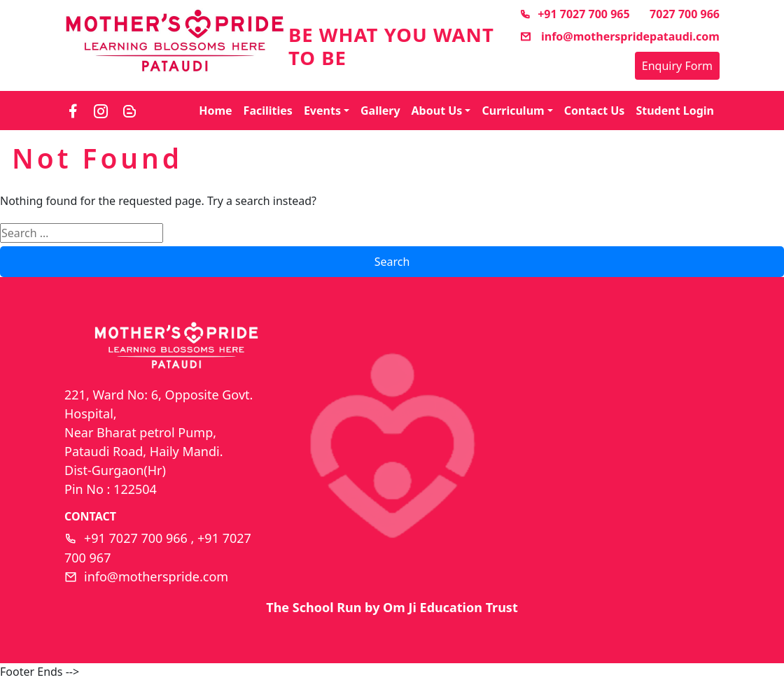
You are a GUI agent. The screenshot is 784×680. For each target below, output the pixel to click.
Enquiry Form (677, 66)
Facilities (268, 111)
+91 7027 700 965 (574, 14)
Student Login (675, 111)
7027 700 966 (685, 14)
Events (322, 111)
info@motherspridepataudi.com (620, 36)
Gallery (380, 111)
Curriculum (513, 111)
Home (215, 111)
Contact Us (595, 111)
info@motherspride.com (156, 576)
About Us (437, 111)
